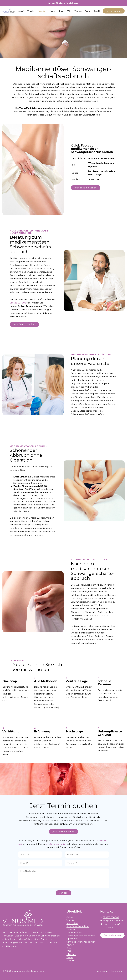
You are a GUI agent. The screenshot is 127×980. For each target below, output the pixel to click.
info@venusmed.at (56, 844)
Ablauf (21, 11)
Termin (114, 11)
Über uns (78, 11)
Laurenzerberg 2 (112, 924)
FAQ (69, 11)
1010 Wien (108, 927)
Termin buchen (72, 3)
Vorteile (31, 11)
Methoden (42, 11)
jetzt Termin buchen (86, 188)
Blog (61, 11)
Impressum (103, 971)
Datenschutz (118, 971)
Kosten (53, 11)
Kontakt (97, 11)
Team (87, 11)
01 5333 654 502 (18, 303)
